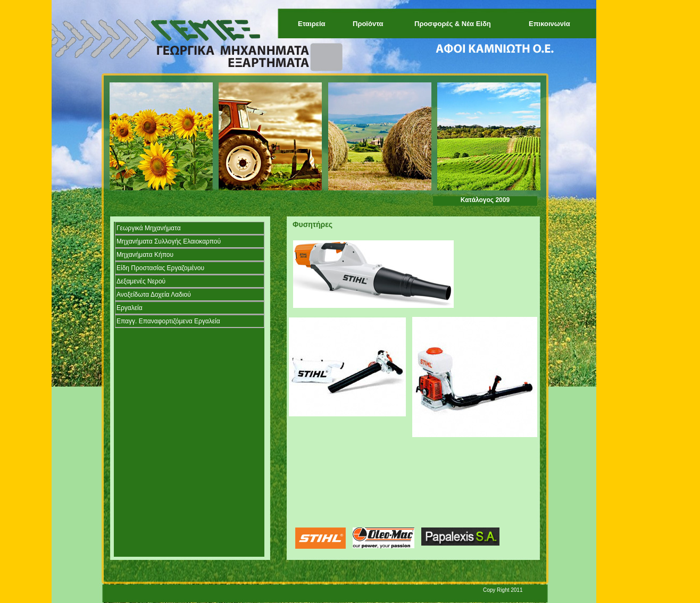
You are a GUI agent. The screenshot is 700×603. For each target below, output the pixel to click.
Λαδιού (154, 295)
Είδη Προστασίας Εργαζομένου (160, 268)
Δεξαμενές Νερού (141, 281)
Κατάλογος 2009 (485, 200)
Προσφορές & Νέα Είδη (453, 24)
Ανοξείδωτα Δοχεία (143, 295)
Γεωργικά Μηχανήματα (149, 228)
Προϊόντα (368, 24)
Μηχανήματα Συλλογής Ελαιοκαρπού (169, 241)
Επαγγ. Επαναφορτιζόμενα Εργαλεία (168, 321)
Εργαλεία (130, 308)
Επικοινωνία (549, 24)
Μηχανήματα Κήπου (145, 255)
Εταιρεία (312, 24)
